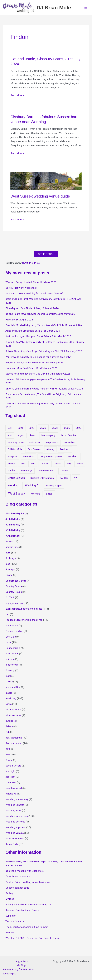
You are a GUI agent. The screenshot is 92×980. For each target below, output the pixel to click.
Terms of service (15, 923)
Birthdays (11, 560)
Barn (8, 554)
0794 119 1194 (31, 264)
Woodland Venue (15, 840)
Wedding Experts (15, 806)
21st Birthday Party (16, 515)
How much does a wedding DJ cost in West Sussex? (34, 295)
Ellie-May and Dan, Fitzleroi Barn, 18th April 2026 (32, 310)
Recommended (14, 745)
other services (13, 717)
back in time (12, 548)
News (9, 705)
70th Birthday (13, 537)
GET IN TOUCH (46, 255)
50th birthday (13, 526)
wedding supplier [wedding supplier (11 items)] (54, 487)
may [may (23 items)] (69, 465)
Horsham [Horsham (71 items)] (73, 458)
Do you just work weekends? (21, 289)
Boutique (10, 571)
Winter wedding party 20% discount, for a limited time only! (38, 358)
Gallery (9, 895)
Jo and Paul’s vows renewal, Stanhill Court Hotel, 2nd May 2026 (40, 315)
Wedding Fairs (13, 812)
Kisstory (10, 672)
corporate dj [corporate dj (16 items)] (52, 444)
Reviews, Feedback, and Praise (22, 911)
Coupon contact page (17, 889)
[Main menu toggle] (86, 8)
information (12, 655)
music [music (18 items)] (80, 465)
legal (8, 677)
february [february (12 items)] (50, 451)
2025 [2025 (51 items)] (67, 429)
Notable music (13, 711)
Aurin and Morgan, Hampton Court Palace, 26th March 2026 (38, 338)
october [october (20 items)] (12, 472)
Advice (9, 543)
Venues (10, 934)
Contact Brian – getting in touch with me (28, 883)
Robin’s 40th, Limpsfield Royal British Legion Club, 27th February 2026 (44, 353)
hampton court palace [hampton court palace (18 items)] (51, 458)
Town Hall (11, 784)
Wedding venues (15, 834)
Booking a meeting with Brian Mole (25, 872)
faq (7, 616)
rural (8, 750)
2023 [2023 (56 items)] (43, 429)
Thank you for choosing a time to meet (27, 928)
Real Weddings (14, 739)
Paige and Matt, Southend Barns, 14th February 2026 (34, 364)
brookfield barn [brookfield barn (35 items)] (70, 437)
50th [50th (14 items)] (10, 429)
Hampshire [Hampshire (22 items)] (29, 458)
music (9, 694)
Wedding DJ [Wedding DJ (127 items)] (33, 487)
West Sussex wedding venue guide (40, 197)
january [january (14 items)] (11, 465)
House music (13, 649)
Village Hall (12, 795)
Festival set (12, 627)
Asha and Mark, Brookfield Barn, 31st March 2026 (33, 332)
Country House (14, 593)
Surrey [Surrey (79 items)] (64, 479)
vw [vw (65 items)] (76, 479)
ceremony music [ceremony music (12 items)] (16, 444)
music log (11, 700)
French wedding (14, 632)
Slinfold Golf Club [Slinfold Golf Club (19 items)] (16, 479)
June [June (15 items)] (23, 465)
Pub (8, 733)
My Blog (10, 900)
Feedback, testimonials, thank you (24, 621)
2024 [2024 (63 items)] (55, 429)
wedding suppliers (16, 829)
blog (8, 565)
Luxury (9, 683)
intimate (10, 660)
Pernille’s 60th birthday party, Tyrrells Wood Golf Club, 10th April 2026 (44, 326)
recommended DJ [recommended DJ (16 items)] (47, 472)
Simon (9, 761)
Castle (9, 576)
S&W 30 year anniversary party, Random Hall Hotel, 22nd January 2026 (44, 390)
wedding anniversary (17, 800)
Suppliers (11, 917)
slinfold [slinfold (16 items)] (66, 472)
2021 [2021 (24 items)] (20, 429)
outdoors (11, 722)
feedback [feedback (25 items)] (65, 451)
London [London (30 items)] (45, 465)
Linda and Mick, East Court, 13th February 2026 (31, 369)
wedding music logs (17, 817)
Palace (9, 728)
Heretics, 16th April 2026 (19, 321)
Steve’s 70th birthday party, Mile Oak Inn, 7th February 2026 (38, 375)
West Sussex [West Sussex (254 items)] (17, 495)
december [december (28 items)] (69, 444)
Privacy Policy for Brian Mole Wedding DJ (28, 906)
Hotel (8, 644)
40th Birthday (13, 520)
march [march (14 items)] (58, 465)
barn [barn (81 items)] (33, 437)
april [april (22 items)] (10, 437)
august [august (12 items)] (21, 437)
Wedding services (15, 823)
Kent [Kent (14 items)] (33, 465)
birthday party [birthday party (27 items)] (49, 437)
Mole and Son (13, 688)
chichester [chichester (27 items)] (35, 444)
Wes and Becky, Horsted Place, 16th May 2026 (31, 284)
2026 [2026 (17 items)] (79, 429)
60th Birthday (13, 531)
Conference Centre (16, 582)
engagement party (16, 604)
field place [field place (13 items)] (13, 458)
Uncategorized (14, 789)
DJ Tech (10, 599)
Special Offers (13, 767)
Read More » (17, 96)
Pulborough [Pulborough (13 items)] (27, 472)
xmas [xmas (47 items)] (49, 495)
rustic (9, 756)
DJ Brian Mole (57, 8)
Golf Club (11, 638)
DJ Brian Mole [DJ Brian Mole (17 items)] (15, 451)
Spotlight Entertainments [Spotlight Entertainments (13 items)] (42, 479)
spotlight (10, 773)
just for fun (12, 666)
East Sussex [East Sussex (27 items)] (34, 451)
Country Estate (14, 588)
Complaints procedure (18, 878)
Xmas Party (12, 845)
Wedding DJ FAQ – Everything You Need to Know (32, 939)
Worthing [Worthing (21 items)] (36, 495)
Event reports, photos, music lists (24, 610)
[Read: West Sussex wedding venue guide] (46, 182)
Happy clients (21, 961)
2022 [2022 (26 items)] (32, 429)
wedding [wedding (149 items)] (13, 487)
